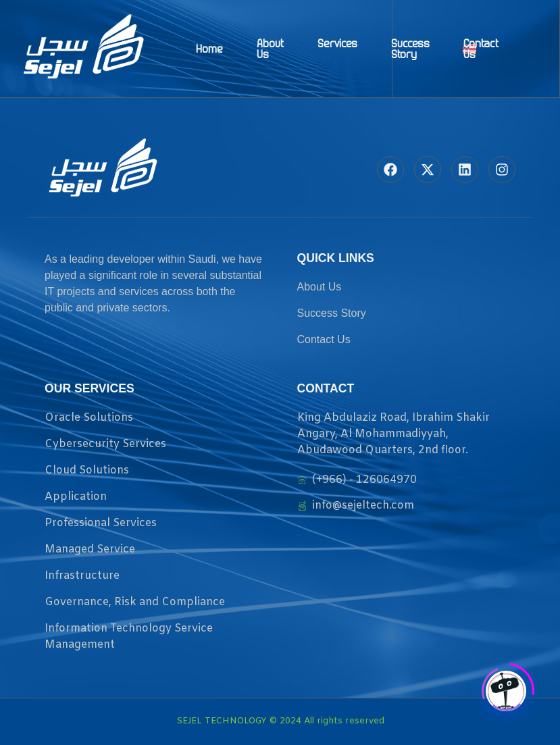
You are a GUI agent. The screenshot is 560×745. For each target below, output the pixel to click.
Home (209, 49)
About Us (270, 49)
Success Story (410, 49)
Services (337, 43)
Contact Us (481, 49)
